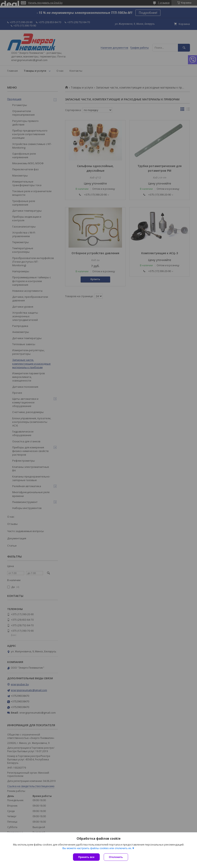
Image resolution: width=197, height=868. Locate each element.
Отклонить (116, 857)
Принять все (86, 857)
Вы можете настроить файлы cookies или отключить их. (97, 848)
